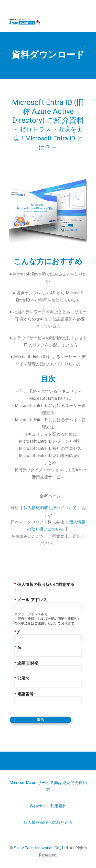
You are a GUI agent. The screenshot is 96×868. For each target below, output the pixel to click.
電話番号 (24, 694)
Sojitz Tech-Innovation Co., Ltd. (41, 848)
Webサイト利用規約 (48, 806)
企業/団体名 (27, 663)
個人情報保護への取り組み (48, 822)
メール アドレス (31, 600)
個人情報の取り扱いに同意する (44, 584)
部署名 (22, 678)
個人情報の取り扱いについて (51, 508)
